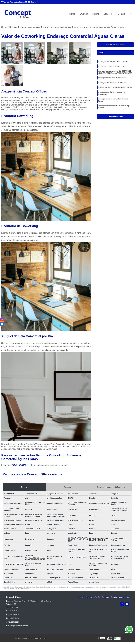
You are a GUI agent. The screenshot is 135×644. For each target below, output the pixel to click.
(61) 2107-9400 (12, 618)
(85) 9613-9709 (12, 615)
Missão (96, 14)
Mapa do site (124, 597)
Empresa (84, 14)
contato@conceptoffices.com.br (18, 626)
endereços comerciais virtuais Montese (112, 84)
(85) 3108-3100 (19, 466)
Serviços (108, 14)
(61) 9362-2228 (12, 622)
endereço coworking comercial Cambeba (113, 67)
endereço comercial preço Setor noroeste (113, 62)
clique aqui (35, 466)
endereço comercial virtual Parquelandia (112, 79)
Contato (122, 14)
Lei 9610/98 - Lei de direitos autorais (18, 589)
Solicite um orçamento (116, 45)
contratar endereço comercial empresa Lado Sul (115, 89)
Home (72, 14)
